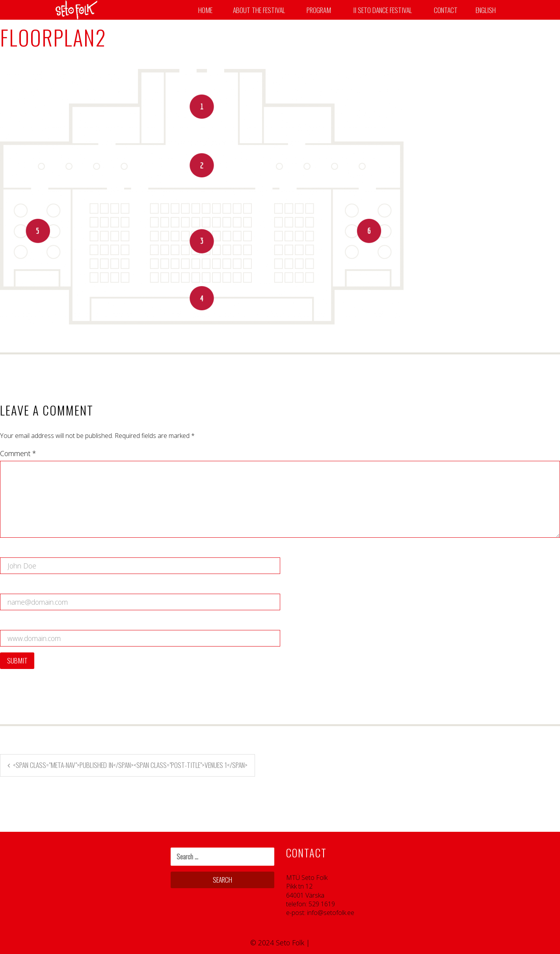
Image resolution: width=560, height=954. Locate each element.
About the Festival (259, 10)
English (486, 10)
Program (319, 10)
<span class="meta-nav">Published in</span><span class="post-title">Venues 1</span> (130, 765)
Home (205, 10)
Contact (446, 10)
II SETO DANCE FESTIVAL (382, 10)
